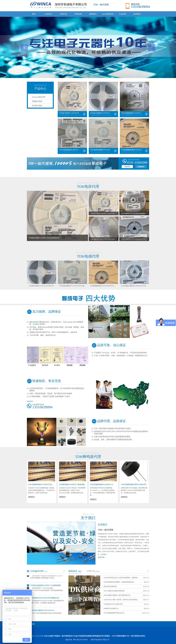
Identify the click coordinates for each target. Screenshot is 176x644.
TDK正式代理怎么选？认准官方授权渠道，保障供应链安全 (122, 578)
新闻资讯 (93, 14)
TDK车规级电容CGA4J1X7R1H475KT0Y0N (132, 113)
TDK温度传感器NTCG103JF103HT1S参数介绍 (101, 150)
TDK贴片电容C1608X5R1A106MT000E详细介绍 (106, 213)
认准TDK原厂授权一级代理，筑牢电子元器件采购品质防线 (122, 600)
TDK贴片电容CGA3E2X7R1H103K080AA (70, 113)
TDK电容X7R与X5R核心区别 (113, 604)
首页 (34, 14)
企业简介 (49, 14)
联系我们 (137, 14)
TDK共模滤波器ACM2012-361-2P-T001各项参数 (70, 150)
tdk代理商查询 (108, 14)
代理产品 (63, 14)
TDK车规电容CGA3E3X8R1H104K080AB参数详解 (137, 213)
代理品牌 (78, 14)
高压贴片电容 (37, 106)
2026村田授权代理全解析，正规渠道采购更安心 (119, 582)
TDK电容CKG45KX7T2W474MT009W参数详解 (106, 239)
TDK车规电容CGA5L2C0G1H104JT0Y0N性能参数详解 (139, 239)
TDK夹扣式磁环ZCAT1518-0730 (42, 611)
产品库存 (122, 14)
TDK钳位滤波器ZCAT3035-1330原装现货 (45, 586)
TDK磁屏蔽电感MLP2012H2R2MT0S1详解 (132, 150)
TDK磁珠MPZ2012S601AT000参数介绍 (45, 599)
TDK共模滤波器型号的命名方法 (114, 613)
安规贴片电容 (37, 101)
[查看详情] (101, 557)
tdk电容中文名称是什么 (111, 608)
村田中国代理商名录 (110, 586)
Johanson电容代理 (39, 97)
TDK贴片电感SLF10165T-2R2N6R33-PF (101, 113)
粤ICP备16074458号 (80, 640)
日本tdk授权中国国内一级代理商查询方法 (117, 595)
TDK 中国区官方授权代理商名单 (114, 591)
